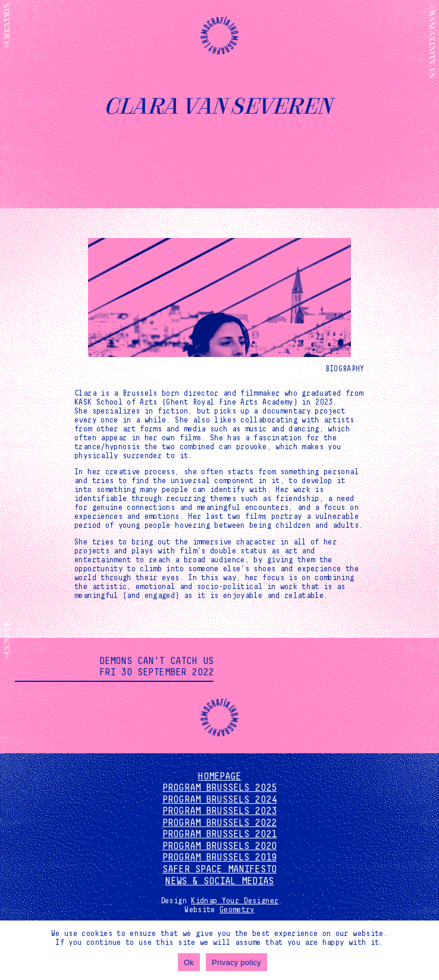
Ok (189, 962)
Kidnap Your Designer (235, 901)
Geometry (237, 910)
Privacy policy (236, 962)
